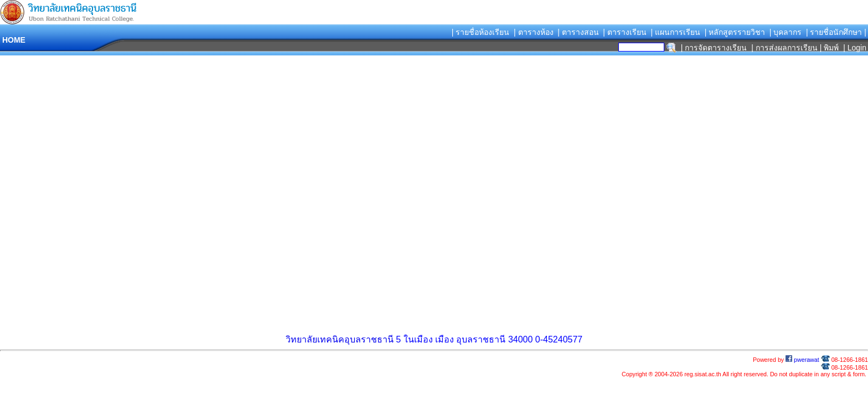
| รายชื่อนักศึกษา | (836, 32)
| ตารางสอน (578, 32)
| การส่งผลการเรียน (784, 48)
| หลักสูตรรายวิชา (735, 32)
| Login (854, 48)
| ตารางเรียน (625, 32)
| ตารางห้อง (534, 32)
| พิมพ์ (830, 48)
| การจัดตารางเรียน (714, 48)
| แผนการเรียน (675, 32)
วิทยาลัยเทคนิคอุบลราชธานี (340, 339)
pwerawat (802, 360)
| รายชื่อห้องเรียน (481, 32)
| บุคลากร (786, 32)
